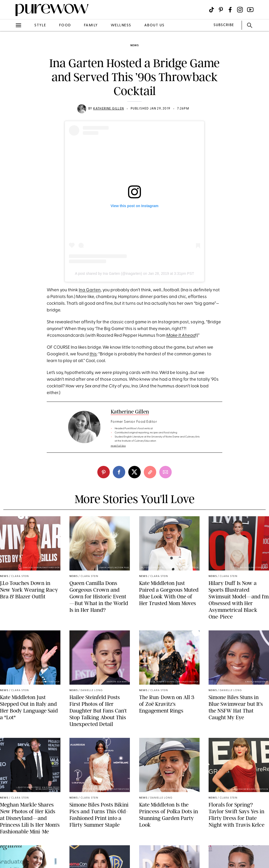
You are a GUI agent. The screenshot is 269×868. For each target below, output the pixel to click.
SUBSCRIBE (224, 25)
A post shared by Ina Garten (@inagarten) (108, 273)
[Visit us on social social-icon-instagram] (240, 10)
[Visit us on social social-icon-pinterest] (221, 10)
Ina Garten (90, 290)
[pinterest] (104, 472)
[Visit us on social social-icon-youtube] (250, 10)
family (91, 25)
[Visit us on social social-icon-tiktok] (212, 10)
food (65, 25)
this (93, 354)
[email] (165, 472)
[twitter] (134, 472)
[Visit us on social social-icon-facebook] (230, 10)
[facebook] (119, 472)
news (134, 46)
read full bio (118, 446)
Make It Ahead (181, 336)
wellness (121, 25)
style (40, 25)
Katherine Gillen (109, 109)
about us (155, 25)
